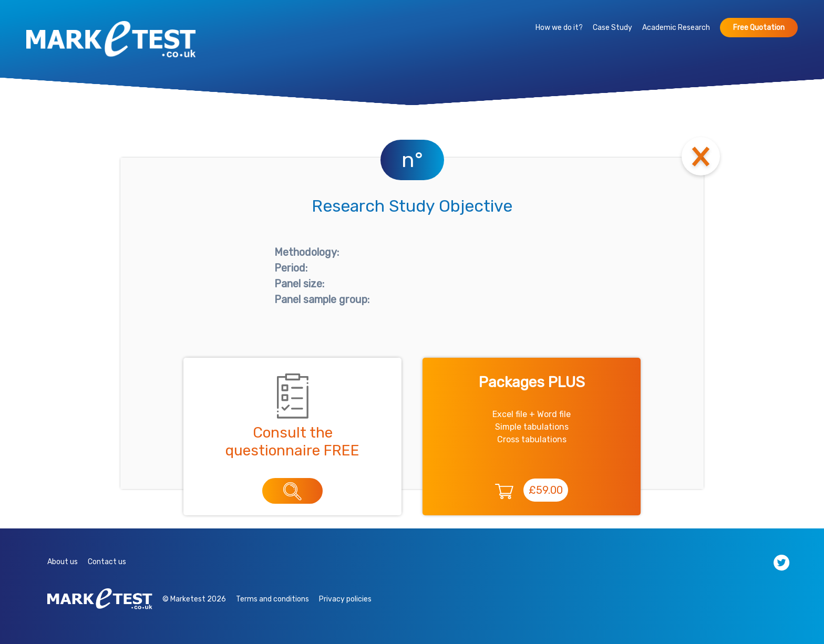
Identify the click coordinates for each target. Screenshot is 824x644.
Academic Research (676, 28)
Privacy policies (345, 599)
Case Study (612, 28)
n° (412, 160)
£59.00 (546, 490)
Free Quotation (759, 28)
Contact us (107, 562)
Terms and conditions (272, 599)
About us (63, 562)
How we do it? (559, 28)
